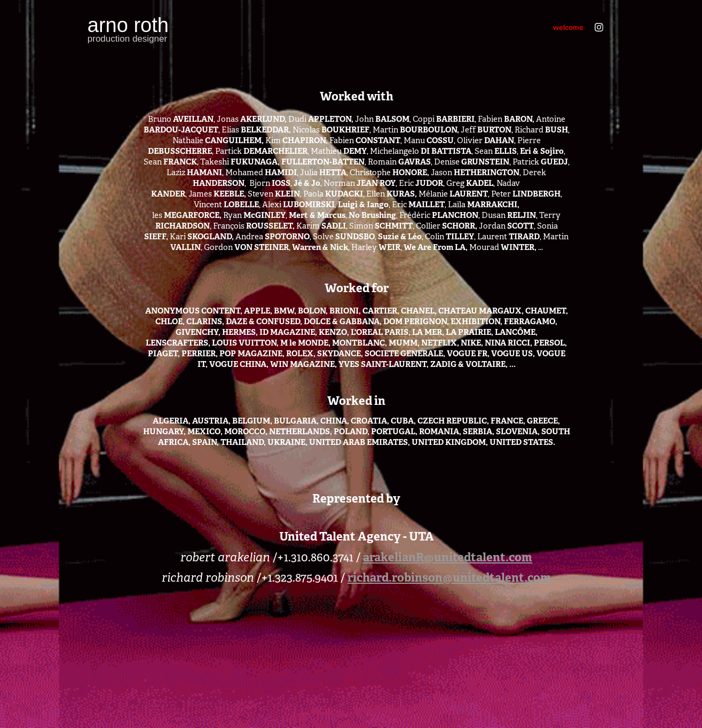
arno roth (128, 25)
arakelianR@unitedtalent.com (448, 557)
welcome (568, 27)
